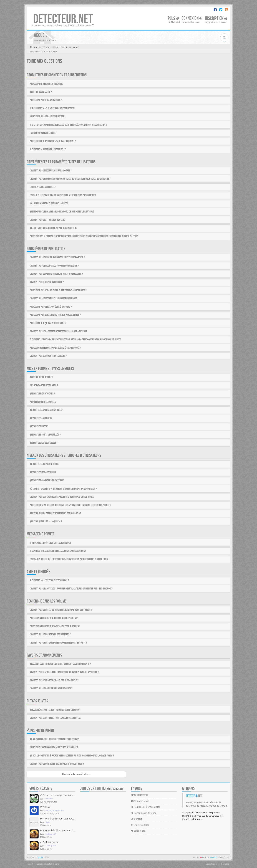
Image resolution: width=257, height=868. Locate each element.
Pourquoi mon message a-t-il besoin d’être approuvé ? (55, 348)
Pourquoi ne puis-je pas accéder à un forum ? (51, 307)
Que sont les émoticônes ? (42, 394)
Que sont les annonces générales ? (46, 410)
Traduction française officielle (39, 864)
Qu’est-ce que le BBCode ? (41, 377)
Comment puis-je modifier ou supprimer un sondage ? (54, 299)
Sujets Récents (139, 795)
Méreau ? (46, 807)
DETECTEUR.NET (63, 19)
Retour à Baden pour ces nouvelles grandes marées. (66, 819)
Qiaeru (56, 864)
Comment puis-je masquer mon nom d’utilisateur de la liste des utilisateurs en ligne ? (70, 179)
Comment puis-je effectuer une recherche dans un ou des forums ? (61, 610)
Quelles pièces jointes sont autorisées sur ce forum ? (55, 710)
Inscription (216, 18)
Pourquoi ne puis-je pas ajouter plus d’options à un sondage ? (58, 290)
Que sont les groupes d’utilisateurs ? (47, 481)
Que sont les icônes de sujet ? (44, 443)
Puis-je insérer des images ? (43, 402)
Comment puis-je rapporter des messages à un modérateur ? (58, 331)
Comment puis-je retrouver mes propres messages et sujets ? (58, 643)
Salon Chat (138, 831)
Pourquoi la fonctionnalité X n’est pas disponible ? (54, 747)
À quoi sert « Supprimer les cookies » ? (48, 149)
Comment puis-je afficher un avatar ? (47, 220)
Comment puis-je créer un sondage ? (47, 282)
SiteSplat (214, 858)
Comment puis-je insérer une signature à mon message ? (56, 274)
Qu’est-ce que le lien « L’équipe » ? (46, 522)
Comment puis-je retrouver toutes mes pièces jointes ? (55, 718)
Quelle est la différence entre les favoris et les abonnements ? (60, 664)
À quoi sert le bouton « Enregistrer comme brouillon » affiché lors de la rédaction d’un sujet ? (75, 340)
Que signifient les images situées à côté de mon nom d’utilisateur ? (62, 212)
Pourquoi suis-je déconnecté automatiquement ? (53, 141)
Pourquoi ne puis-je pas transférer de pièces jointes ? (55, 315)
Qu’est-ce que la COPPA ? (41, 92)
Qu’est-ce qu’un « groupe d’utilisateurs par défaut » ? (55, 513)
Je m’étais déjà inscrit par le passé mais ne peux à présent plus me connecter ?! (68, 125)
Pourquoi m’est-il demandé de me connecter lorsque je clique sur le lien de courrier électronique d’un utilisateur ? (84, 236)
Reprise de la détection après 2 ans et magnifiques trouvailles (71, 830)
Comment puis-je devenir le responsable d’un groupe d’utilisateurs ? (62, 497)
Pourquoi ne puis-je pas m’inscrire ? (46, 100)
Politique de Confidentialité (146, 807)
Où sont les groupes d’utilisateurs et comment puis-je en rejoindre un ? (63, 489)
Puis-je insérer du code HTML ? (44, 385)
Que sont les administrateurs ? (44, 464)
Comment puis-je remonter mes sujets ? (48, 356)
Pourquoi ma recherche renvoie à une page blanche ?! (55, 626)
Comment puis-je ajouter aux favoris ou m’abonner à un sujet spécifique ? (64, 672)
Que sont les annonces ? (41, 418)
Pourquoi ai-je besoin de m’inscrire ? (46, 84)
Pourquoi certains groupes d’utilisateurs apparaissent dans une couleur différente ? (70, 505)
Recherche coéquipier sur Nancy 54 (58, 795)
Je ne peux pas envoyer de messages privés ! (50, 543)
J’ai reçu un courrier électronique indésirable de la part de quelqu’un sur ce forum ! (70, 559)
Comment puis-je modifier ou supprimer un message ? (54, 266)
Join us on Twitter (102, 788)
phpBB (41, 858)
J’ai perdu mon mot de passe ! (43, 133)
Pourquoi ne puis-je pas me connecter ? (48, 117)
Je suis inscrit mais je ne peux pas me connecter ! (52, 108)
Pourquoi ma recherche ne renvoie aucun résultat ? (54, 618)
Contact (137, 819)
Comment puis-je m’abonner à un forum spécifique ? (54, 680)
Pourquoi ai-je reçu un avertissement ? (48, 323)
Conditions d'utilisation (144, 813)
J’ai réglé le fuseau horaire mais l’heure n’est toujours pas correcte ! (63, 195)
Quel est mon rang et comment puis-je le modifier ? (53, 228)
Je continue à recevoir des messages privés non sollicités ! (58, 551)
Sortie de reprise (49, 842)
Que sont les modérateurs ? (43, 472)
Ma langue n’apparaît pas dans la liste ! (49, 203)
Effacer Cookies (140, 825)
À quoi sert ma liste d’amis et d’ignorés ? (49, 580)
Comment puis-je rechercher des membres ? (50, 635)
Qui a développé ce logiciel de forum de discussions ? (55, 739)
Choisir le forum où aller (76, 774)
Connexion (192, 18)
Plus (173, 18)
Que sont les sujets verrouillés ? (45, 435)
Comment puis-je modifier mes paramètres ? (51, 171)
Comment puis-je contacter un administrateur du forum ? (57, 764)
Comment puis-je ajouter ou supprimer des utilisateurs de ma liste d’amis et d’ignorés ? (71, 589)
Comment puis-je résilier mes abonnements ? (51, 689)
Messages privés (140, 801)
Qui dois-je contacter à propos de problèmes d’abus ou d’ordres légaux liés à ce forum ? (72, 756)
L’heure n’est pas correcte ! (43, 187)
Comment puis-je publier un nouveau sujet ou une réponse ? (57, 258)
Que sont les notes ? (39, 427)
